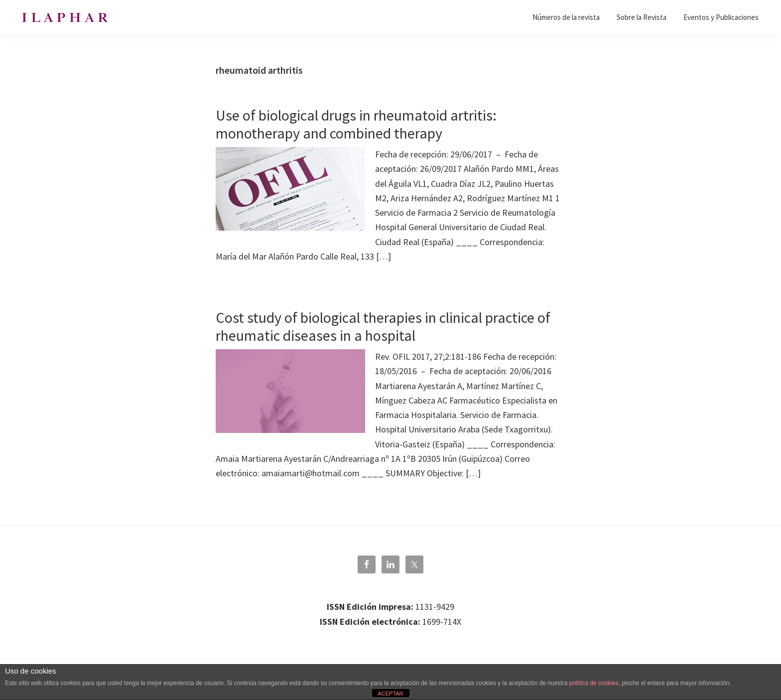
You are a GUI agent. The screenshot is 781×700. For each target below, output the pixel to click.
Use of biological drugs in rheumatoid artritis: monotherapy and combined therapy (356, 124)
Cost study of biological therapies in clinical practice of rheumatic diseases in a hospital (383, 326)
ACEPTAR (390, 694)
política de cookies (594, 683)
